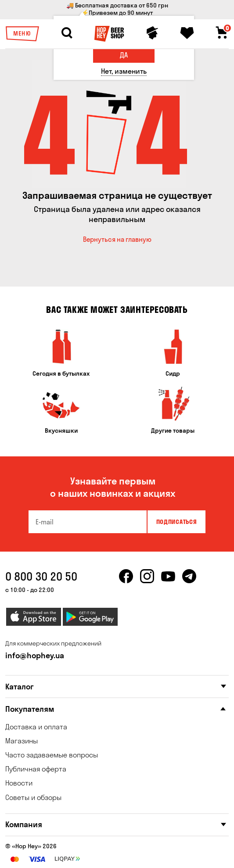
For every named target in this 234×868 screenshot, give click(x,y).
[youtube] (168, 581)
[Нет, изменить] (124, 71)
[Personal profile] (152, 33)
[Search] (67, 33)
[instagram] (147, 581)
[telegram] (189, 581)
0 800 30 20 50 (41, 576)
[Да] (124, 55)
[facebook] (126, 581)
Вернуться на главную (117, 239)
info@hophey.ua (35, 655)
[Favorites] (187, 33)
